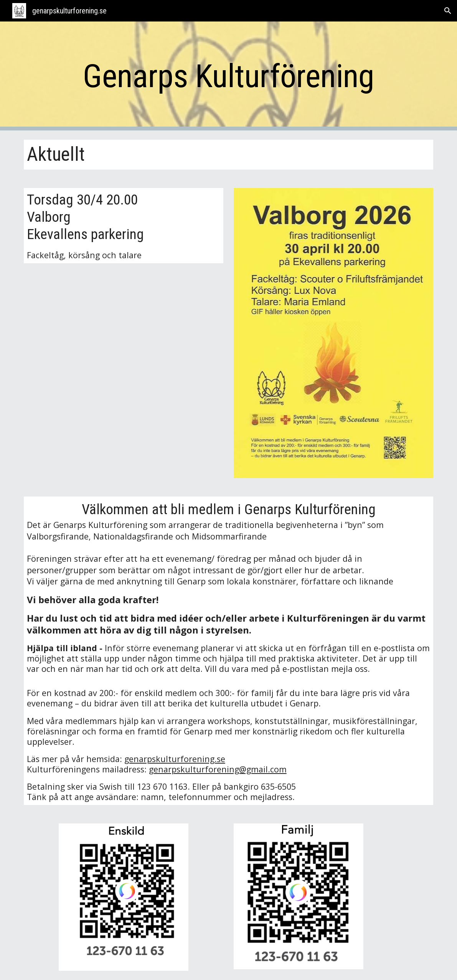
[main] (228, 76)
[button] (448, 11)
